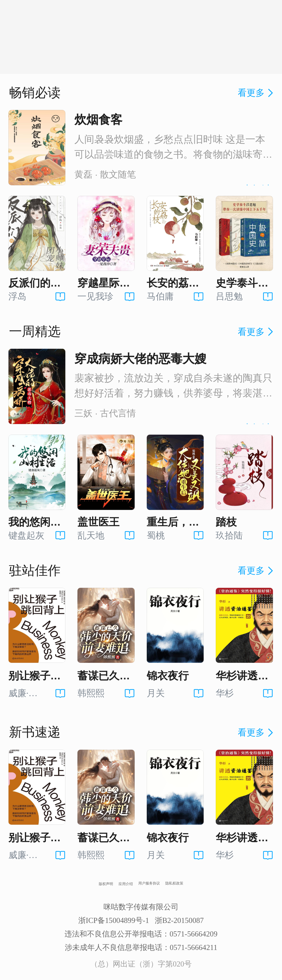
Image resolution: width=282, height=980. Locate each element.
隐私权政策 (174, 883)
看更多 (256, 93)
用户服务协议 (149, 883)
